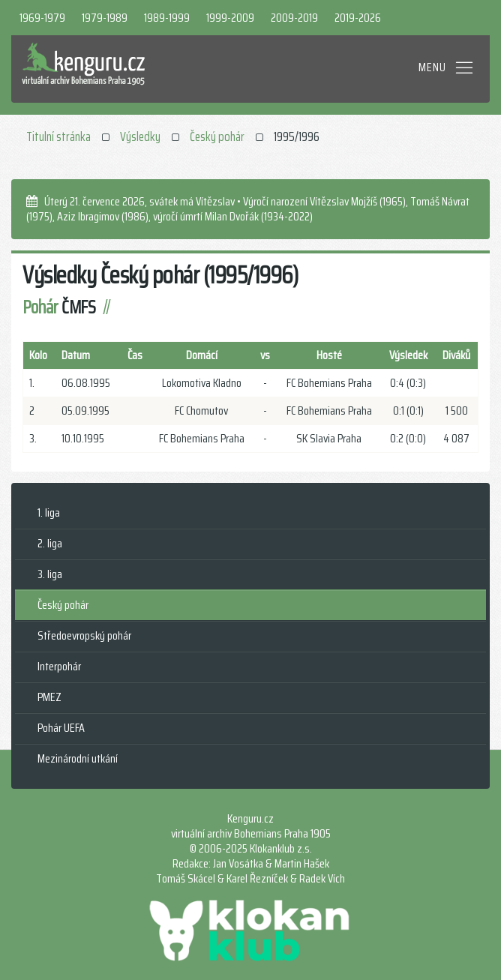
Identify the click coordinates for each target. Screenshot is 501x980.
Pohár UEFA (61, 728)
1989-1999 (167, 18)
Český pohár (217, 136)
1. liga (49, 512)
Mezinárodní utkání (78, 758)
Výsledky (140, 136)
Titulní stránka (58, 136)
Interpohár (59, 666)
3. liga (50, 574)
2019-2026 (358, 18)
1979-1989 (105, 18)
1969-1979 (42, 18)
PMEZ (49, 697)
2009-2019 (294, 18)
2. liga (50, 543)
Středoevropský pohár (84, 635)
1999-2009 (230, 18)
